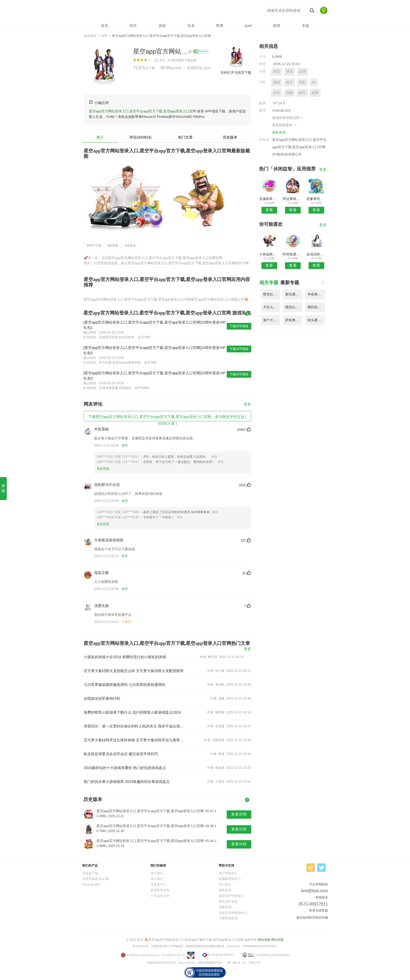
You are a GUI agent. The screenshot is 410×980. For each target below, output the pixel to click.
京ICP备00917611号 (173, 955)
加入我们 (157, 879)
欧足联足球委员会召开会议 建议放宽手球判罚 (121, 754)
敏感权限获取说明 (288, 118)
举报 (3, 488)
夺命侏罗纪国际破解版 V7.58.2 (316, 294)
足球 (302, 71)
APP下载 (94, 245)
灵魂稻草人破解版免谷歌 (269, 199)
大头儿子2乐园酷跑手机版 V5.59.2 (272, 307)
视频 (289, 93)
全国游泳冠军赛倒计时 (102, 698)
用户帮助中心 (228, 873)
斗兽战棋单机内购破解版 (269, 254)
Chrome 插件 (92, 885)
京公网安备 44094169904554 (142, 955)
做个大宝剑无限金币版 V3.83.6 (272, 320)
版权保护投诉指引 (231, 896)
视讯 (289, 71)
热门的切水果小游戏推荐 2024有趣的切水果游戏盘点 (127, 782)
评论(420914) (140, 137)
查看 (269, 210)
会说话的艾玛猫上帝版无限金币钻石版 (317, 254)
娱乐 (302, 93)
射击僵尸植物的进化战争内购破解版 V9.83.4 (294, 294)
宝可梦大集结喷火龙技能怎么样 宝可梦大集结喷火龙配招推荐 (134, 671)
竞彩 (302, 82)
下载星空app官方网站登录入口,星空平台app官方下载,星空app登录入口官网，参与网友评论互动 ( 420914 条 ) (167, 418)
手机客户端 (90, 873)
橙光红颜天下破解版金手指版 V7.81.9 (272, 294)
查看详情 (239, 814)
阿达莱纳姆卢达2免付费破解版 (293, 199)
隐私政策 (279, 132)
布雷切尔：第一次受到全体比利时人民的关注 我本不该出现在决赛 (134, 726)
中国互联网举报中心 (233, 913)
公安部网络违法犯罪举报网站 (272, 955)
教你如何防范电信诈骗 (312, 918)
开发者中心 (158, 885)
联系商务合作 (160, 890)
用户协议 (225, 885)
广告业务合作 (160, 896)
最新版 (113, 245)
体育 (277, 71)
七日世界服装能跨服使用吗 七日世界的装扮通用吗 (124, 685)
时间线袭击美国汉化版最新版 (293, 254)
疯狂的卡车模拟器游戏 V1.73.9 (316, 307)
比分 (277, 93)
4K (314, 82)
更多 (247, 404)
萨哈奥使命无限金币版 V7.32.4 (294, 320)
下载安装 (190, 60)
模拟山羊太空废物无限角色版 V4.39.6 (294, 307)
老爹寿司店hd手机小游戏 (317, 199)
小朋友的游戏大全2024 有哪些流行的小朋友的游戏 (125, 657)
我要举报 (225, 907)
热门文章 (185, 137)
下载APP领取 (239, 326)
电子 (289, 82)
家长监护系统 (228, 902)
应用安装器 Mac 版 (96, 879)
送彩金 (130, 245)
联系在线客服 (318, 910)
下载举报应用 (228, 918)
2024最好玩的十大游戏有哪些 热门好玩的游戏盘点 (125, 768)
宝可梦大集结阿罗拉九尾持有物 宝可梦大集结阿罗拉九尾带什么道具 (134, 740)
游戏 (277, 82)
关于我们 (157, 873)
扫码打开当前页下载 (236, 73)
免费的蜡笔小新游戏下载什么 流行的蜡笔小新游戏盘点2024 (132, 712)
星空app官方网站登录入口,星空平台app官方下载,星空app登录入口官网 (161, 11)
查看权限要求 (285, 125)
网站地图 (264, 940)
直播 (315, 93)
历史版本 (230, 137)
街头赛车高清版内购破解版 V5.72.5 (316, 320)
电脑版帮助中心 (230, 879)
